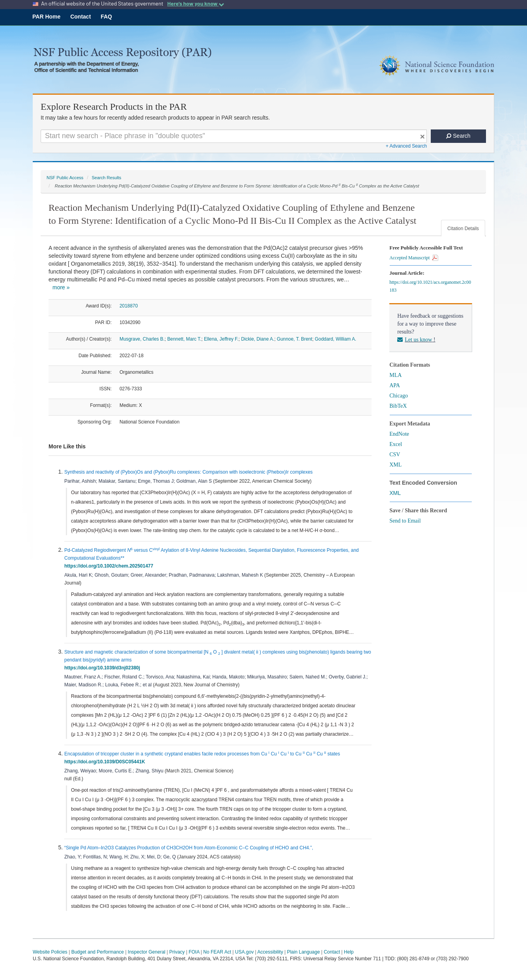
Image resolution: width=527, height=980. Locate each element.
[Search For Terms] (234, 136)
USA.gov (244, 952)
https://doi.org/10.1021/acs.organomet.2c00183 (430, 286)
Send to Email (405, 521)
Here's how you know (196, 4)
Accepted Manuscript (414, 258)
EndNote (399, 434)
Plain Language (303, 952)
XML (395, 465)
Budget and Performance (98, 952)
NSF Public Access (65, 178)
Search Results (106, 178)
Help (349, 952)
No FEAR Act (217, 952)
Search (458, 136)
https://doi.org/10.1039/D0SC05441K (106, 762)
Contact (80, 17)
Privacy (177, 952)
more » (61, 287)
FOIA (194, 952)
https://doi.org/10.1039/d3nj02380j (104, 668)
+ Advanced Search (406, 146)
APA (395, 385)
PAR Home (46, 17)
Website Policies (50, 952)
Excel (396, 444)
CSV (395, 454)
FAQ (106, 17)
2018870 (129, 306)
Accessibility (270, 952)
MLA (395, 375)
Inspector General (147, 952)
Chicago (399, 396)
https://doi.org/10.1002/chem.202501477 (110, 566)
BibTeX (398, 406)
